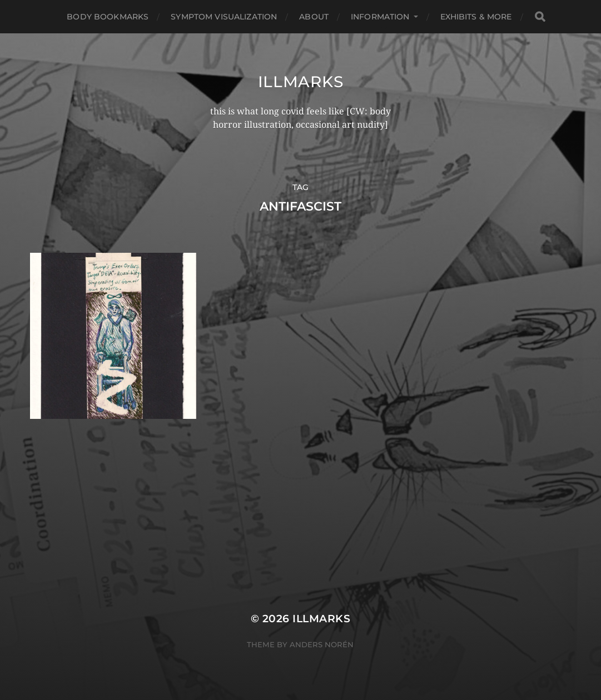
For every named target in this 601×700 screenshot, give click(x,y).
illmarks (301, 82)
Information (380, 17)
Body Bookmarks (108, 17)
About (314, 17)
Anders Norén (322, 644)
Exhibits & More (476, 17)
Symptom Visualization (224, 17)
